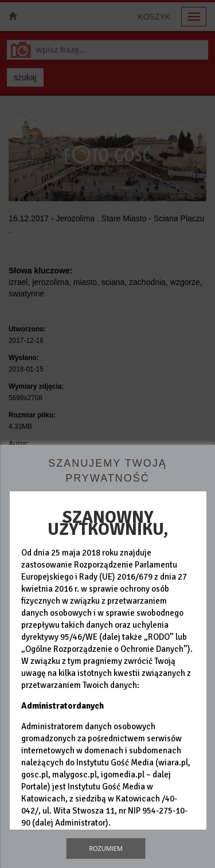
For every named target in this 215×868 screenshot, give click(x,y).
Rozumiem (106, 848)
